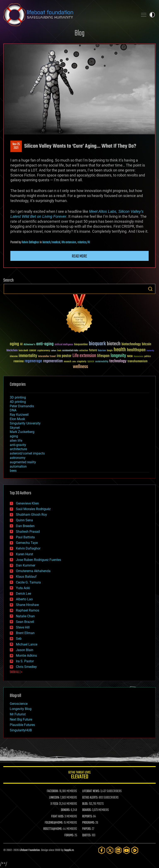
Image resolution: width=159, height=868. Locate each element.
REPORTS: (87, 817)
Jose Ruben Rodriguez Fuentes (39, 560)
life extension (69, 242)
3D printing (18, 397)
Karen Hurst (25, 554)
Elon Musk (17, 419)
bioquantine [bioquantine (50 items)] (81, 344)
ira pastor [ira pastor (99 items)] (64, 356)
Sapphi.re (69, 850)
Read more (79, 256)
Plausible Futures (22, 725)
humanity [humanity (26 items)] (150, 351)
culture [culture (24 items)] (54, 351)
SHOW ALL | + (16, 672)
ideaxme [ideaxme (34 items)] (14, 357)
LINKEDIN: (54, 798)
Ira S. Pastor (25, 661)
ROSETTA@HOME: (53, 829)
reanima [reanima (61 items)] (19, 361)
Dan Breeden (25, 526)
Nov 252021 (16, 146)
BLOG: (85, 804)
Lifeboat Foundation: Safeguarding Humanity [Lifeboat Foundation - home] (69, 15)
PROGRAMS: (89, 823)
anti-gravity (18, 445)
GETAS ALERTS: (90, 798)
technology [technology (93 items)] (118, 361)
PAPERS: (87, 829)
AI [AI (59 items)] (21, 345)
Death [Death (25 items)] (59, 351)
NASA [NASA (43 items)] (130, 356)
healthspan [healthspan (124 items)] (136, 350)
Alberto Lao (24, 599)
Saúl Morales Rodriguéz (33, 509)
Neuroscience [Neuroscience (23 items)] (139, 357)
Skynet (15, 428)
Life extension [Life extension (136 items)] (84, 356)
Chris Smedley (26, 667)
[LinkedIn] (118, 850)
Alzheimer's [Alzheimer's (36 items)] (29, 345)
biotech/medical (51, 242)
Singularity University (25, 423)
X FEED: (54, 804)
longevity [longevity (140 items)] (118, 356)
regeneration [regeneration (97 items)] (53, 361)
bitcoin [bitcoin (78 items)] (146, 344)
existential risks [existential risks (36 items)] (70, 351)
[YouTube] (126, 850)
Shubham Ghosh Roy (31, 515)
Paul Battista (25, 537)
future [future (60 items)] (93, 350)
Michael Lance (27, 644)
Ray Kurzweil (19, 415)
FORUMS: (69, 835)
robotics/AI (84, 242)
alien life (16, 441)
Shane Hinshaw (27, 605)
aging (14, 436)
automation (18, 466)
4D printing (18, 402)
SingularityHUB (21, 730)
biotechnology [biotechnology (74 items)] (131, 344)
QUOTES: (87, 835)
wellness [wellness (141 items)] (80, 367)
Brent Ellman (25, 633)
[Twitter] (110, 850)
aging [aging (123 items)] (14, 344)
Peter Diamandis (22, 406)
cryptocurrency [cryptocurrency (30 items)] (44, 351)
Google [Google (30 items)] (110, 351)
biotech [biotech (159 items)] (114, 344)
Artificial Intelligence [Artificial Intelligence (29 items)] (64, 345)
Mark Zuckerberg (22, 432)
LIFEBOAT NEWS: (91, 791)
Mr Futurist (18, 714)
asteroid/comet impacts (27, 453)
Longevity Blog (21, 709)
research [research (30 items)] (67, 362)
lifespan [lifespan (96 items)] (103, 356)
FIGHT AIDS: (58, 817)
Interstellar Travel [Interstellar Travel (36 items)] (47, 357)
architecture (18, 449)
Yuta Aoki (23, 588)
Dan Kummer (26, 565)
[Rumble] (135, 850)
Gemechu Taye (27, 543)
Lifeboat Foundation (30, 850)
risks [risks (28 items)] (74, 362)
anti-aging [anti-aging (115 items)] (45, 344)
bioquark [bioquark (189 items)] (97, 344)
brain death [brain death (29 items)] (23, 351)
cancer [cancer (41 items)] (33, 351)
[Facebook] (102, 850)
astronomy (18, 458)
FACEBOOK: (53, 791)
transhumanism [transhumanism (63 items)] (137, 361)
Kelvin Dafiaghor (30, 242)
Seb (19, 639)
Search (150, 289)
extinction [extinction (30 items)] (84, 351)
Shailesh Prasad (28, 532)
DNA (13, 410)
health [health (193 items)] (120, 350)
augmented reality (23, 462)
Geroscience (19, 704)
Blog (79, 33)
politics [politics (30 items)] (148, 357)
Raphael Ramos (28, 610)
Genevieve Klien (27, 503)
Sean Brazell (25, 622)
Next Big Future (21, 719)
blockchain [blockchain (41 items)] (12, 351)
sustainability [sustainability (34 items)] (102, 362)
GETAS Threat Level (79, 776)
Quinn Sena (24, 520)
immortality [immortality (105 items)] (28, 356)
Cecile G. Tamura (28, 582)
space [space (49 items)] (91, 361)
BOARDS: (87, 810)
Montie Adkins (26, 656)
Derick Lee (23, 594)
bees (13, 471)
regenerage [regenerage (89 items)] (33, 361)
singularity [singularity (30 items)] (82, 362)
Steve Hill (23, 627)
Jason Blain (25, 650)
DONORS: (66, 810)
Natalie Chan (25, 616)
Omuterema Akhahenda (33, 571)
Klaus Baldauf (26, 577)
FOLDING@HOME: (54, 823)
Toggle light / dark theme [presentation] (152, 15)
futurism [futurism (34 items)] (102, 351)
